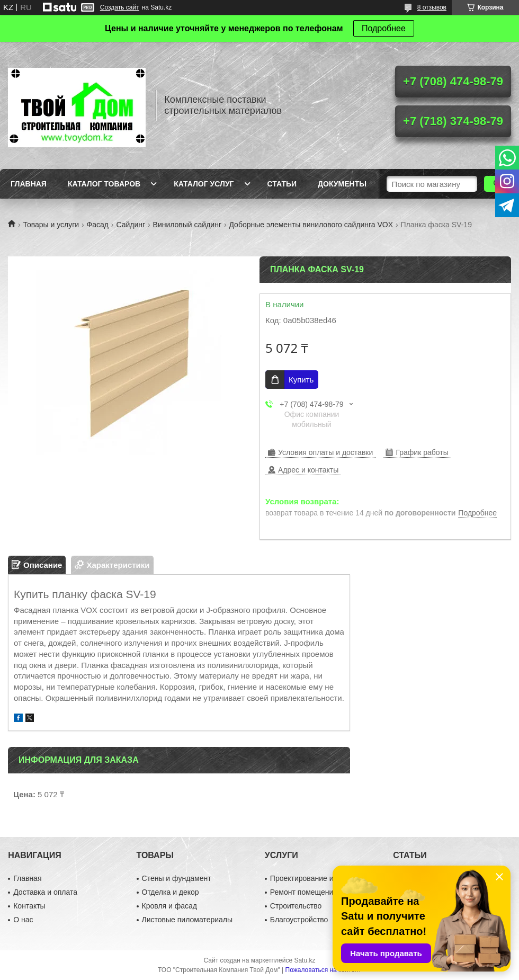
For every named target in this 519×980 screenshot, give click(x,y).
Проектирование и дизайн (315, 878)
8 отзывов (432, 7)
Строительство (296, 906)
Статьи (282, 184)
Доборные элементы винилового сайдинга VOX (311, 225)
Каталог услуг (204, 184)
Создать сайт (120, 7)
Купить (301, 380)
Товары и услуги (51, 225)
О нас (23, 920)
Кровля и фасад (169, 906)
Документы (342, 184)
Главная (29, 184)
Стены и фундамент (177, 878)
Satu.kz (305, 960)
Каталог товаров (104, 184)
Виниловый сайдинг (187, 225)
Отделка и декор (171, 892)
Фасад (98, 225)
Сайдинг (131, 225)
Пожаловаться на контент (323, 970)
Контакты (29, 906)
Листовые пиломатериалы (187, 920)
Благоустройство (299, 920)
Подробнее (384, 28)
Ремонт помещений (304, 892)
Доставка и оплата (45, 892)
